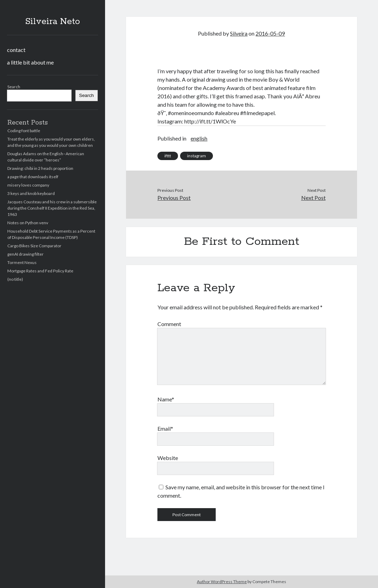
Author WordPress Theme (222, 582)
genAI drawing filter (25, 254)
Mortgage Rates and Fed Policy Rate (40, 271)
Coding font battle (24, 131)
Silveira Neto (53, 22)
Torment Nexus (22, 262)
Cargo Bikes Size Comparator (34, 246)
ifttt (168, 156)
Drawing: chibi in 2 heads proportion (40, 168)
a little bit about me (30, 62)
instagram (197, 156)
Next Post (313, 198)
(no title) (15, 279)
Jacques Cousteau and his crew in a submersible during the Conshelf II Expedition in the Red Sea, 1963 (52, 208)
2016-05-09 (270, 33)
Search (14, 87)
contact (16, 50)
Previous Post (174, 198)
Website (168, 458)
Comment (169, 324)
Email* (165, 428)
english (199, 138)
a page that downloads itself (33, 177)
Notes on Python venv (28, 223)
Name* (166, 399)
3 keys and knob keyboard (31, 193)
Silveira (239, 33)
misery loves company (28, 185)
